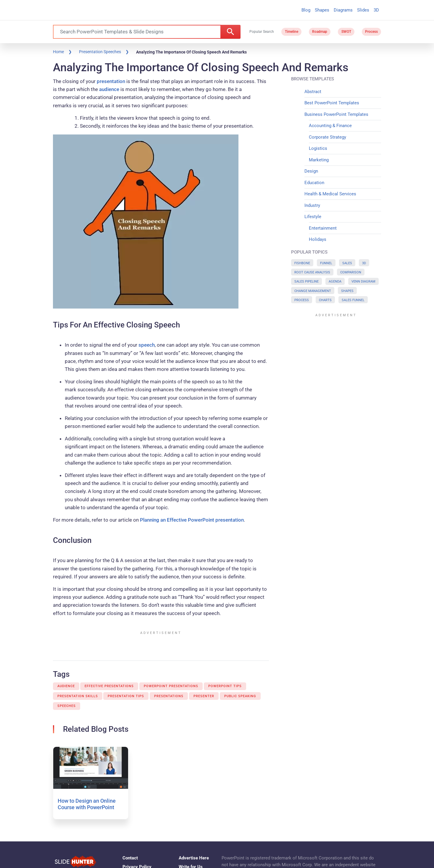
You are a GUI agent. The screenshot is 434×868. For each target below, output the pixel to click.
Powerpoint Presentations (171, 686)
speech (147, 345)
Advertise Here (194, 858)
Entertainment (323, 228)
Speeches (67, 706)
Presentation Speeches (100, 52)
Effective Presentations (109, 686)
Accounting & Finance (330, 126)
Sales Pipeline (306, 282)
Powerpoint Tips (225, 686)
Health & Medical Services (330, 194)
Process (371, 32)
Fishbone (302, 263)
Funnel (326, 263)
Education (314, 183)
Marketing (319, 160)
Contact (130, 858)
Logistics (318, 148)
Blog (306, 10)
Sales (347, 263)
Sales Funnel (353, 300)
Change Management (313, 291)
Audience (66, 686)
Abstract (313, 92)
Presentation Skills (78, 696)
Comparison (351, 272)
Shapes (322, 10)
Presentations (169, 696)
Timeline (292, 32)
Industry (312, 205)
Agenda (335, 282)
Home (58, 52)
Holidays (318, 239)
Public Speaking (240, 696)
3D (376, 10)
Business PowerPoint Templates (336, 114)
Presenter (204, 696)
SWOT (346, 32)
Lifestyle (313, 217)
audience (109, 89)
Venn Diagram (363, 282)
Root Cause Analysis (312, 272)
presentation (111, 81)
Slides (363, 10)
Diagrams (343, 10)
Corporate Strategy (327, 137)
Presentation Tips (126, 696)
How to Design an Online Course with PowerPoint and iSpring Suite (87, 807)
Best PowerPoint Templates (332, 103)
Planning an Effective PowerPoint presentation (192, 520)
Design (311, 171)
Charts (325, 300)
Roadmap (320, 32)
